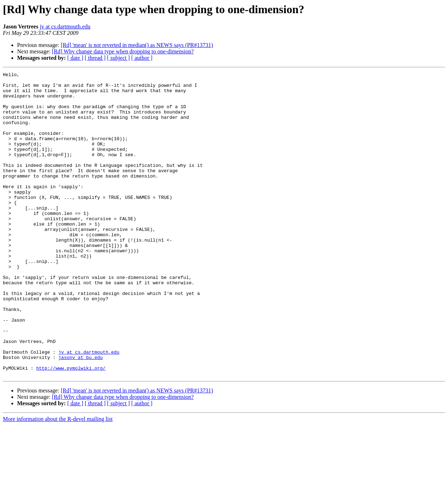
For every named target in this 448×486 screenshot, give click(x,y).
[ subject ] (118, 58)
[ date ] (75, 58)
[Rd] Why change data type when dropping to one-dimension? (123, 51)
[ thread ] (95, 58)
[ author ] (142, 58)
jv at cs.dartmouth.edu (65, 27)
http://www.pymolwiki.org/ (71, 428)
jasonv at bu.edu (81, 415)
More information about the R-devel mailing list (58, 480)
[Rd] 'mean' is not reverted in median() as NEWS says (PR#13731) (137, 45)
